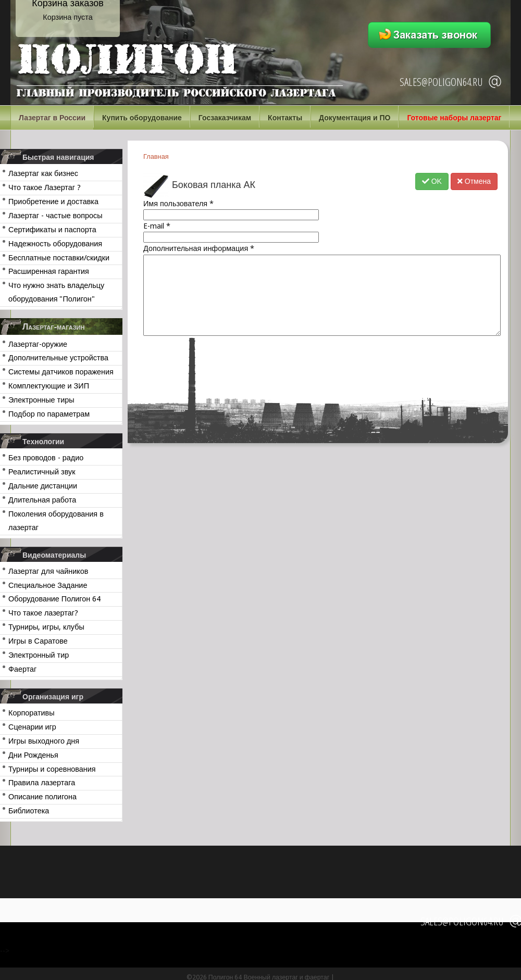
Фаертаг (22, 669)
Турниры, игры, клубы (46, 627)
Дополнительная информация (199, 248)
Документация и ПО (355, 118)
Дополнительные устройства (58, 358)
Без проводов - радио (46, 458)
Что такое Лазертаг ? (45, 187)
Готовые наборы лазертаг (454, 118)
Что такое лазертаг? (43, 613)
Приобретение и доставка (53, 202)
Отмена (474, 181)
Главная (156, 156)
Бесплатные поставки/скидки (59, 258)
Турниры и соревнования (52, 769)
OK (432, 181)
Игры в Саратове (38, 641)
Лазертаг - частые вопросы (55, 216)
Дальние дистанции (43, 486)
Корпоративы (32, 713)
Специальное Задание (48, 585)
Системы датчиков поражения (61, 372)
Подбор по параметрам (49, 414)
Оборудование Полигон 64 (54, 599)
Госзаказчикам (225, 118)
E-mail (157, 226)
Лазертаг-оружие (38, 344)
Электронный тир (39, 655)
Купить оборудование (142, 118)
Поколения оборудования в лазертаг (56, 521)
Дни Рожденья (33, 755)
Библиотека (29, 811)
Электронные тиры (41, 400)
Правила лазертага (42, 783)
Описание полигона (42, 797)
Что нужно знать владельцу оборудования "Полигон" (56, 292)
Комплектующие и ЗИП (49, 386)
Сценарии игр (32, 727)
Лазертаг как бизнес (43, 173)
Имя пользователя (178, 204)
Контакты (285, 118)
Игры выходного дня (44, 741)
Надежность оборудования (55, 244)
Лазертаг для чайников (48, 571)
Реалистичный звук (42, 472)
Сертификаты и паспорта (52, 230)
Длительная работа (42, 500)
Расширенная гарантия (49, 271)
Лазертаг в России (52, 118)
